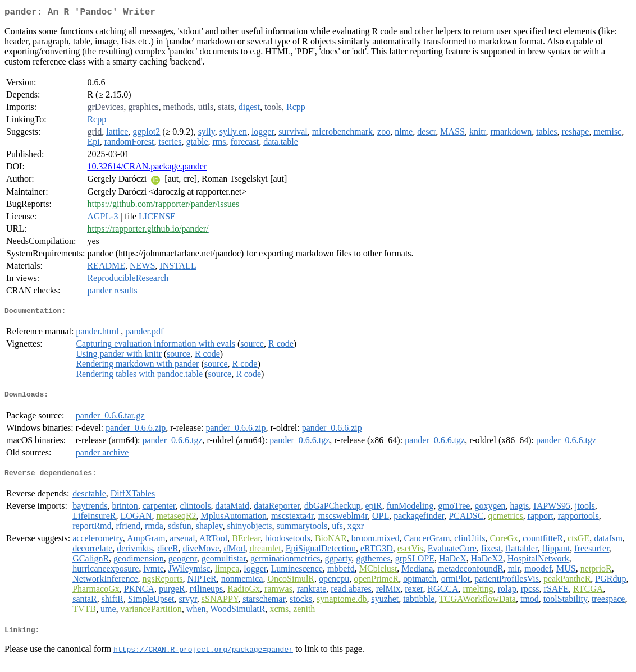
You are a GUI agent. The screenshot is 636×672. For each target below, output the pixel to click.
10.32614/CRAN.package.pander (147, 169)
